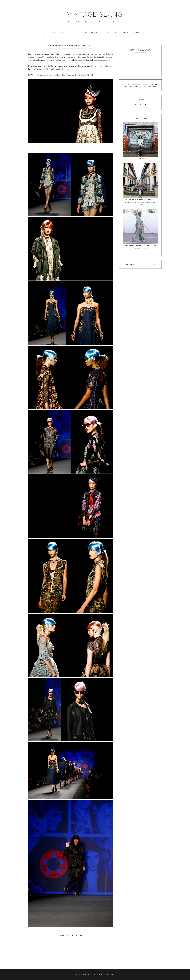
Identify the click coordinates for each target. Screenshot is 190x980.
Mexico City (141, 159)
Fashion (66, 33)
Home (44, 33)
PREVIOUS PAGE (106, 952)
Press (77, 33)
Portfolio (111, 33)
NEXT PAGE (34, 952)
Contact (124, 33)
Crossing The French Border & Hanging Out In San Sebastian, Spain (141, 202)
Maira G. (110, 974)
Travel (54, 33)
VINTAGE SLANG (95, 14)
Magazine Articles (93, 33)
